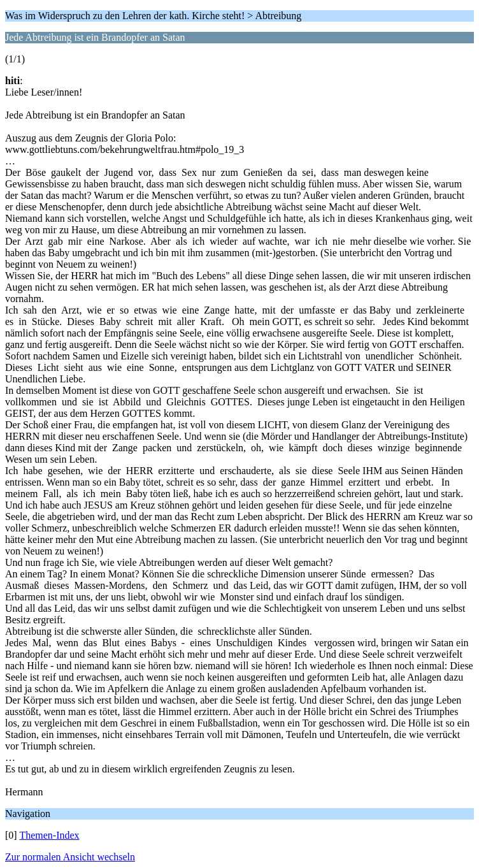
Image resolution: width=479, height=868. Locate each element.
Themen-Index (49, 835)
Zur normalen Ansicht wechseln (70, 857)
